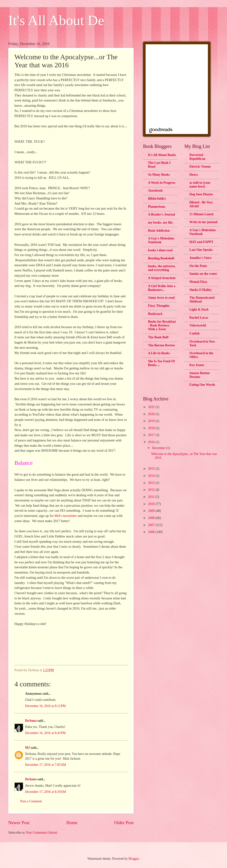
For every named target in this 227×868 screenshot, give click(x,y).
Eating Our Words (202, 385)
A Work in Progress (162, 183)
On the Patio (198, 266)
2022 (152, 407)
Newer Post (19, 823)
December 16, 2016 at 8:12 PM (45, 706)
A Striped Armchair (162, 278)
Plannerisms (157, 207)
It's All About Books (162, 155)
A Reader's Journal (162, 214)
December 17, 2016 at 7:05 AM (46, 765)
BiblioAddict (157, 199)
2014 (152, 476)
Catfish (194, 333)
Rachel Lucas (199, 318)
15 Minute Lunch (201, 214)
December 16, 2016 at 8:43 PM (45, 733)
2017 (152, 435)
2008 (152, 518)
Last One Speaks (201, 250)
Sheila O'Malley (201, 290)
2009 (152, 511)
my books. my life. (161, 223)
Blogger (134, 859)
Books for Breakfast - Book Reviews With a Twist (162, 325)
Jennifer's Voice (200, 258)
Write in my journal (203, 222)
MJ (27, 748)
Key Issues (197, 365)
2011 (152, 497)
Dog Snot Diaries (201, 194)
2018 (152, 428)
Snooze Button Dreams (199, 375)
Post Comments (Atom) (42, 833)
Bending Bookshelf (161, 258)
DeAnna (31, 721)
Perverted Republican (197, 157)
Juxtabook (155, 191)
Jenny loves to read (161, 298)
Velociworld (198, 325)
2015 (152, 469)
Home (72, 823)
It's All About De (56, 20)
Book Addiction (159, 231)
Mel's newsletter (66, 516)
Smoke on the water (203, 274)
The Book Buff (158, 337)
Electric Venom (200, 167)
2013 (152, 483)
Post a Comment (31, 801)
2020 (152, 414)
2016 (152, 442)
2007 (152, 525)
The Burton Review (162, 345)
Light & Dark (199, 310)
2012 (152, 490)
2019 (152, 421)
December (159, 448)
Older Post (124, 823)
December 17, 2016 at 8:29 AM (46, 792)
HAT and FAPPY (201, 242)
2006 (152, 532)
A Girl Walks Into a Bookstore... (162, 288)
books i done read (160, 250)
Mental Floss (198, 282)
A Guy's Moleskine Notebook (161, 240)
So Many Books (159, 175)
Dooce (194, 175)
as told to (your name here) (200, 185)
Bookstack (155, 314)
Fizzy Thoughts (159, 306)
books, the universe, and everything (162, 268)
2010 (152, 504)
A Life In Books (159, 353)
